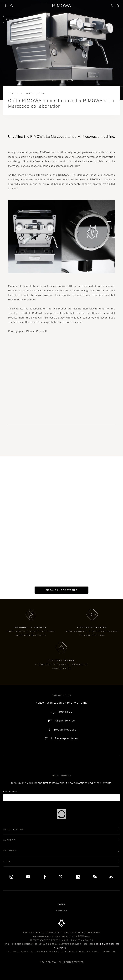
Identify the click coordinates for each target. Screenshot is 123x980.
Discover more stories (61, 590)
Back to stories (18, 20)
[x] (61, 877)
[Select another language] (62, 910)
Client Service (65, 721)
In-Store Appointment (65, 739)
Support (9, 840)
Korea (62, 904)
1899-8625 (65, 712)
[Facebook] (45, 877)
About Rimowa (14, 829)
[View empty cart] (117, 6)
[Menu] (5, 6)
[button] (61, 829)
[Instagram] (12, 877)
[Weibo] (111, 877)
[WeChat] (95, 877)
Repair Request (65, 730)
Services (10, 851)
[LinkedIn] (78, 877)
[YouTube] (28, 877)
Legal (8, 861)
